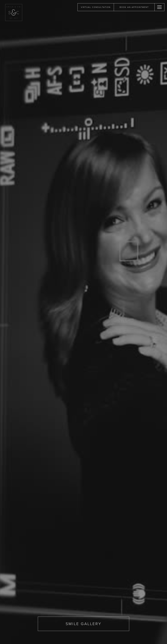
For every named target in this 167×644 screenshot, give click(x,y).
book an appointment (134, 7)
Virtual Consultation (96, 7)
